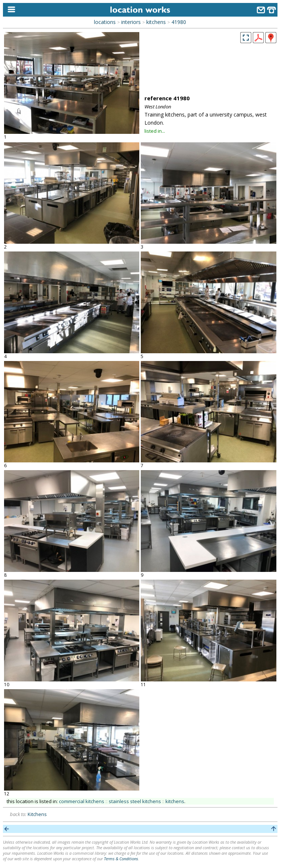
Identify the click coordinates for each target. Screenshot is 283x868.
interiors (131, 22)
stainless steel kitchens (135, 801)
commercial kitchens (82, 801)
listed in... (155, 131)
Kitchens (37, 814)
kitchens (156, 22)
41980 (179, 22)
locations (105, 22)
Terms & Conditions (121, 859)
